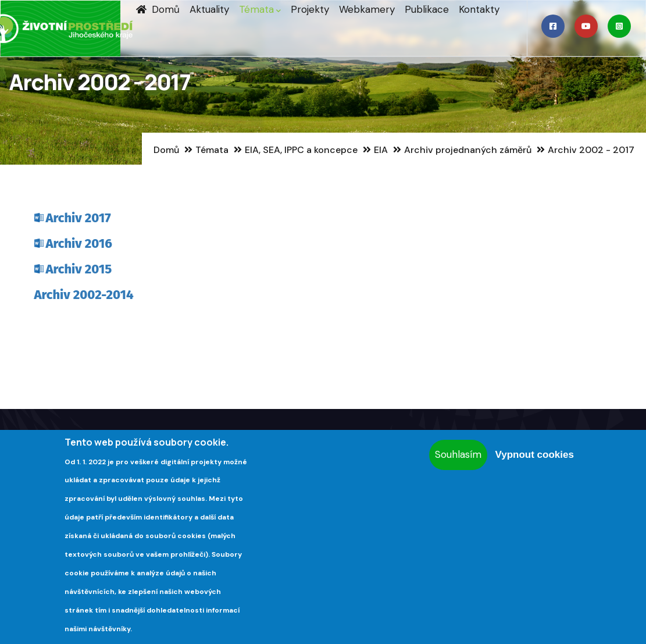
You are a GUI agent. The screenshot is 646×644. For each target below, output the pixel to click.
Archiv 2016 (79, 243)
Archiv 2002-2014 (84, 295)
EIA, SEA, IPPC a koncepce (301, 150)
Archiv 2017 (78, 218)
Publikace (427, 9)
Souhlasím (458, 454)
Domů (158, 9)
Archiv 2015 (79, 269)
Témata (260, 9)
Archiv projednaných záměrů (468, 150)
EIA (381, 150)
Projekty (310, 9)
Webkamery (367, 9)
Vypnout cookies (534, 455)
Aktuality (209, 9)
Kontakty (479, 9)
